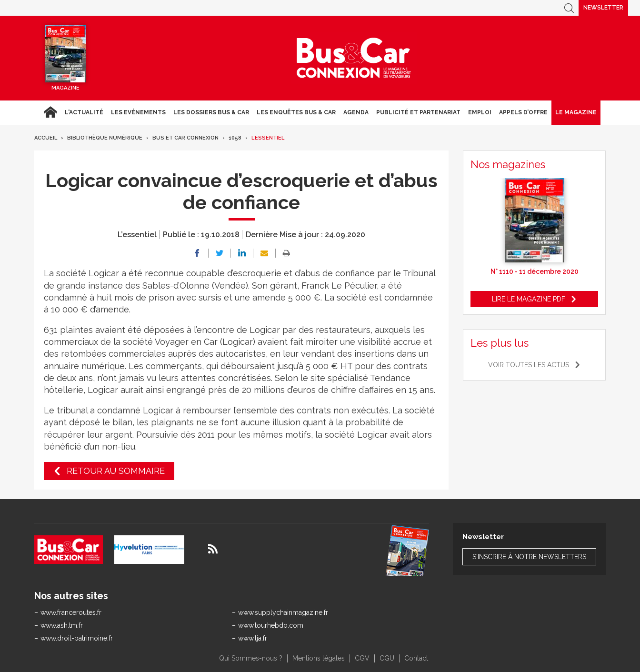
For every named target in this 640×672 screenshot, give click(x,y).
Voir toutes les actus (529, 365)
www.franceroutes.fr (71, 612)
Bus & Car (354, 58)
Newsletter (603, 8)
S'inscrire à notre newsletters (529, 557)
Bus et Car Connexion (185, 138)
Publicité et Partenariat (418, 112)
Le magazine (576, 112)
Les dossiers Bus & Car (211, 112)
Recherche (569, 8)
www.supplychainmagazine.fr (283, 612)
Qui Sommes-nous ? (251, 658)
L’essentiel (268, 138)
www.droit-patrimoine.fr (77, 638)
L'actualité (84, 112)
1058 (235, 138)
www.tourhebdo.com (271, 625)
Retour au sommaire (116, 471)
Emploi (480, 112)
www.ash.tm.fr (62, 625)
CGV (362, 658)
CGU (387, 658)
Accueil (50, 112)
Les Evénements (138, 112)
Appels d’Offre (523, 112)
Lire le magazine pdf (529, 299)
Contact (416, 658)
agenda (356, 112)
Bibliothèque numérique (105, 138)
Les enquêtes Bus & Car (296, 112)
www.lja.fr (253, 638)
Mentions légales (319, 658)
